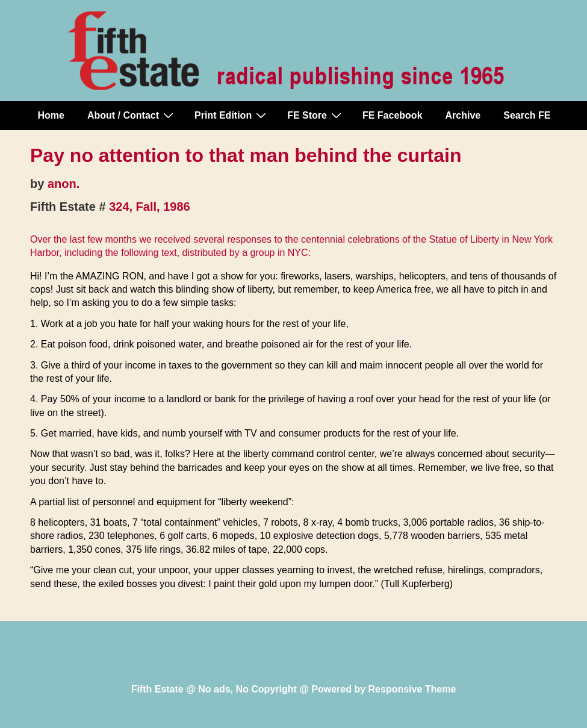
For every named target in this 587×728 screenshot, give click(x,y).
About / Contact (132, 115)
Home (51, 115)
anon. (64, 184)
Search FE (527, 115)
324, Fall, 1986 (150, 207)
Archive (463, 115)
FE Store (316, 115)
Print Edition (232, 115)
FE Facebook (393, 115)
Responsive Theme (412, 689)
